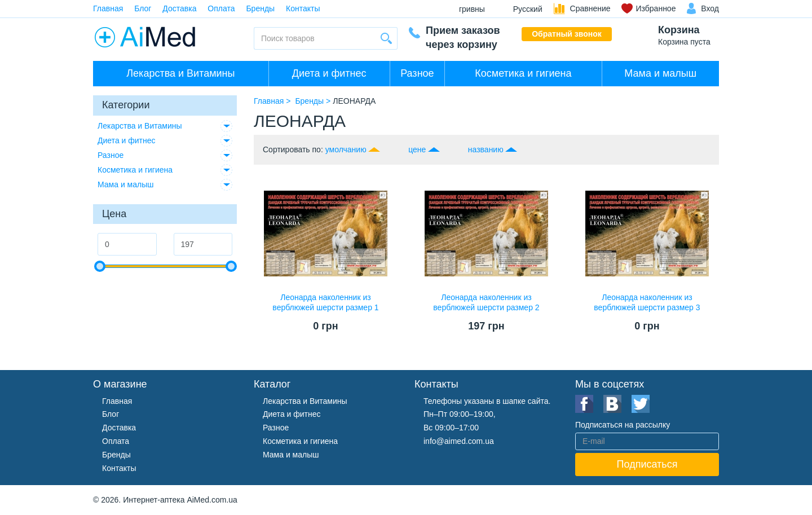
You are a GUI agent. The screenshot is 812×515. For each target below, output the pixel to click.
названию (486, 149)
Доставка (179, 8)
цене (417, 149)
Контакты (303, 8)
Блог (143, 8)
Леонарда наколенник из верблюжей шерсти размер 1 (325, 302)
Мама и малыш (660, 73)
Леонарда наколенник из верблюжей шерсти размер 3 (647, 302)
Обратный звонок (567, 34)
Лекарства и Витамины (180, 73)
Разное (417, 73)
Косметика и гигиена (523, 73)
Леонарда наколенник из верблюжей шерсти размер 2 (486, 302)
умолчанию (346, 149)
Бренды (260, 8)
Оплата (221, 8)
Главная (108, 8)
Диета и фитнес (329, 73)
